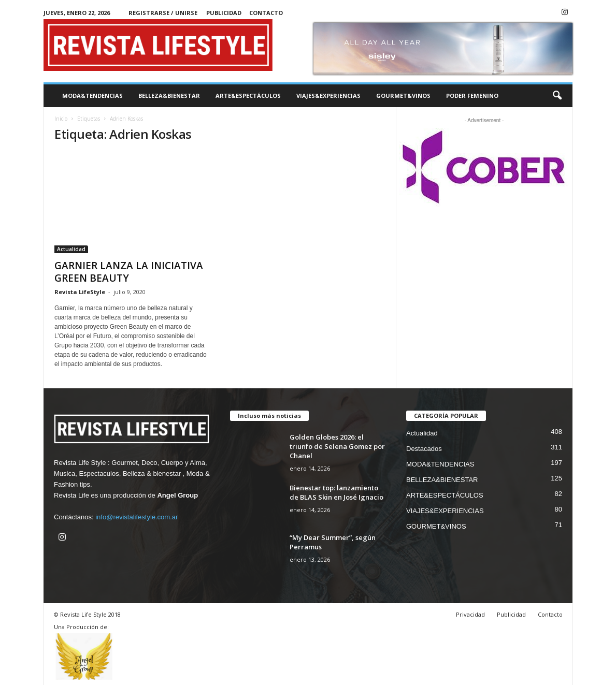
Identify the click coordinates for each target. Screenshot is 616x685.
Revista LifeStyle (80, 292)
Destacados (424, 449)
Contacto (266, 13)
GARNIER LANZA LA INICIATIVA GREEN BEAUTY (129, 272)
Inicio (61, 119)
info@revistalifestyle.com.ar (137, 517)
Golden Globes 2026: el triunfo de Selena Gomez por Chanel (337, 446)
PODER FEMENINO (472, 96)
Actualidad (71, 249)
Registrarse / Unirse (163, 13)
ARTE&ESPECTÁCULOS (248, 96)
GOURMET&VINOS (403, 96)
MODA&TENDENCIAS (92, 96)
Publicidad (224, 13)
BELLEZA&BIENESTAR (169, 96)
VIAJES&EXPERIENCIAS (328, 96)
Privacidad (470, 614)
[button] (557, 96)
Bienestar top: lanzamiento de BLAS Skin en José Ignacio (336, 492)
